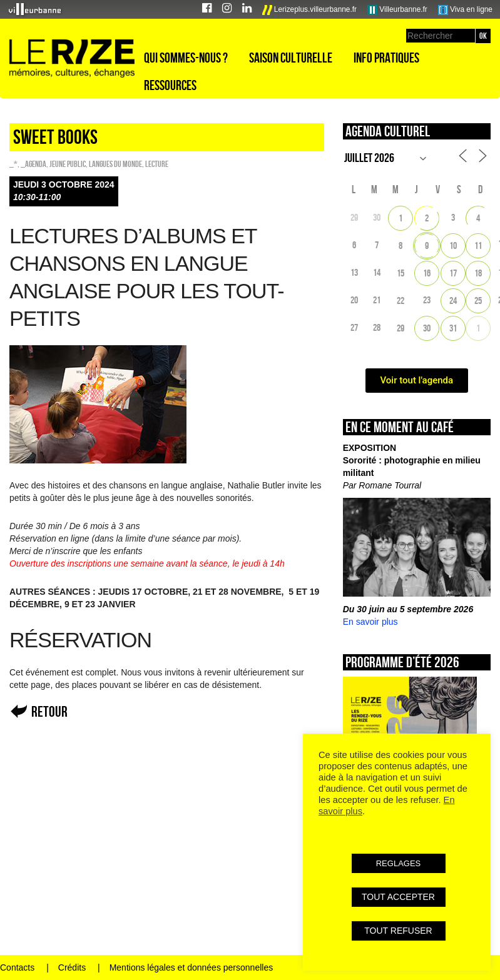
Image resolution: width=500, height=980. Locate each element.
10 (453, 245)
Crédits (72, 967)
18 (478, 273)
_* (13, 164)
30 (427, 328)
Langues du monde (115, 164)
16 (427, 273)
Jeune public (68, 164)
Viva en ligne (465, 10)
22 (401, 301)
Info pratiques (386, 58)
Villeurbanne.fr (397, 10)
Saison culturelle (291, 58)
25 (478, 301)
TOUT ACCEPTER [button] (398, 897)
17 (453, 273)
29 (401, 328)
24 (453, 301)
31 (453, 328)
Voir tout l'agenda (417, 380)
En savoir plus (370, 622)
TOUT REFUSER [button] (398, 931)
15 (401, 273)
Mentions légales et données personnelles (191, 967)
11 (478, 245)
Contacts (17, 967)
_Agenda (33, 164)
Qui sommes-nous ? (186, 58)
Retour (49, 711)
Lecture (157, 164)
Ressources (170, 85)
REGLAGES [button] (399, 863)
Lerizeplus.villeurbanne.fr (310, 10)
